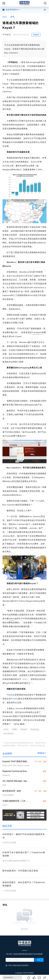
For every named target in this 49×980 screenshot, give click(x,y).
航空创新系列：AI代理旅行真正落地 (20, 871)
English (36, 35)
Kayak (6, 729)
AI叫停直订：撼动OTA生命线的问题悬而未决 (24, 836)
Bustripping (35, 729)
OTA (5, 17)
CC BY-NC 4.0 (40, 746)
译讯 (13, 17)
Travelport (37, 332)
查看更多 (42, 753)
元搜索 (14, 729)
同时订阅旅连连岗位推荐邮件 (17, 965)
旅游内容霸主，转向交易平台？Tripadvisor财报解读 (24, 884)
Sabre (12, 618)
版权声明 (6, 746)
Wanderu (24, 729)
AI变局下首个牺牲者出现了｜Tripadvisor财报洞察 (24, 854)
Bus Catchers (8, 734)
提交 (39, 960)
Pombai (15, 699)
